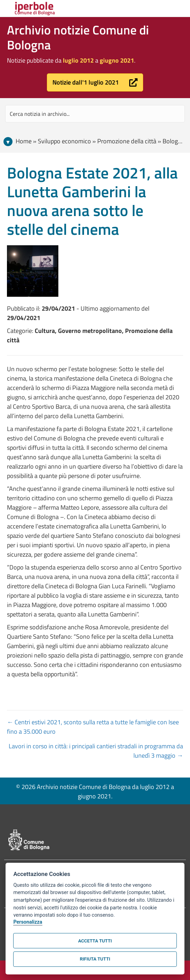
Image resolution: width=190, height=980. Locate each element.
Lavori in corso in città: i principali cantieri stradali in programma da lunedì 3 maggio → (96, 751)
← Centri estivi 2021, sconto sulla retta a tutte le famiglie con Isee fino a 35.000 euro (93, 727)
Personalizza (28, 922)
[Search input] (95, 114)
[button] (95, 82)
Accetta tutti (95, 941)
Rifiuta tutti (95, 959)
